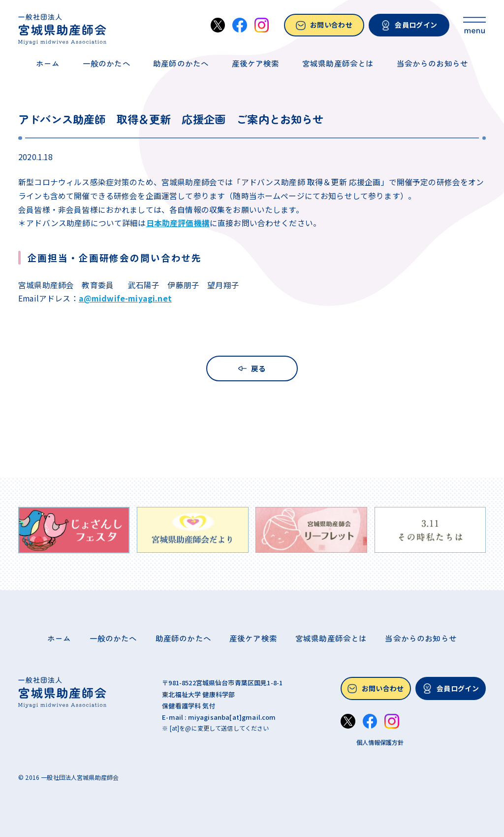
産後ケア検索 (256, 64)
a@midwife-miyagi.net (125, 298)
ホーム (48, 64)
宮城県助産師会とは (338, 64)
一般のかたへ (107, 64)
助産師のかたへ (181, 64)
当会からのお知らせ (432, 64)
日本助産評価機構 (178, 223)
